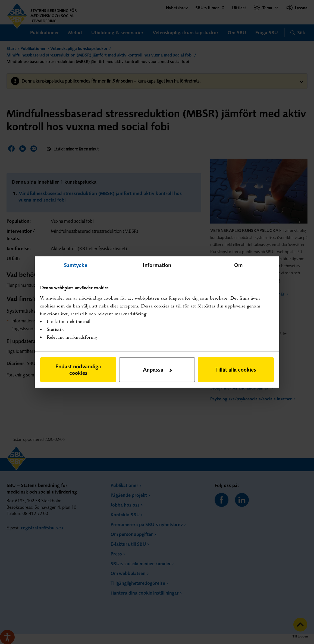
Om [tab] (238, 265)
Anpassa (157, 370)
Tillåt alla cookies (236, 370)
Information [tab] (157, 265)
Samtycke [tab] (76, 265)
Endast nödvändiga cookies (78, 370)
